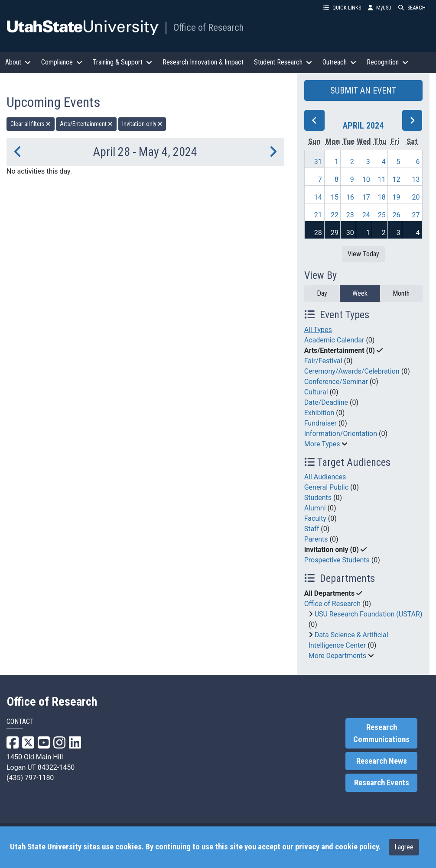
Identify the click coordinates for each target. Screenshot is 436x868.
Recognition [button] (387, 62)
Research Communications (381, 733)
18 (382, 197)
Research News (382, 761)
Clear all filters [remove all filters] (31, 124)
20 (416, 197)
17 (366, 197)
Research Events (382, 783)
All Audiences (325, 477)
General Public (326, 487)
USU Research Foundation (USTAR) (369, 614)
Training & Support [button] (122, 62)
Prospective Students (337, 560)
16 (350, 197)
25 (382, 215)
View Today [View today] (363, 254)
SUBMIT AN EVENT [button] (363, 90)
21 (318, 215)
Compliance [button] (62, 62)
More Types (322, 444)
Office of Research (208, 27)
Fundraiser (320, 423)
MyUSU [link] (380, 8)
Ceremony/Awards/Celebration (352, 371)
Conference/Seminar (336, 382)
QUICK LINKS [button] (342, 8)
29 (335, 233)
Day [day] (322, 293)
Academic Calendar (334, 340)
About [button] (18, 62)
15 (335, 197)
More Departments (337, 656)
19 (397, 197)
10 (366, 179)
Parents (316, 539)
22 (335, 215)
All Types (318, 330)
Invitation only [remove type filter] (142, 124)
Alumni (315, 508)
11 (382, 179)
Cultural (316, 392)
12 (397, 179)
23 (350, 215)
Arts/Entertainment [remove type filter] (86, 124)
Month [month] (401, 293)
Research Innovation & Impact (203, 62)
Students (318, 498)
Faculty (315, 518)
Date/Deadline (326, 402)
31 (318, 162)
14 (318, 197)
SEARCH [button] (412, 8)
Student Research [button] (283, 62)
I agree (404, 847)
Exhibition (319, 413)
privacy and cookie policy (337, 847)
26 (397, 215)
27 (416, 215)
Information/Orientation (341, 434)
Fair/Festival (323, 361)
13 (416, 179)
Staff (312, 529)
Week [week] (360, 293)
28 (318, 233)
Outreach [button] (339, 62)
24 (366, 215)
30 (350, 233)
